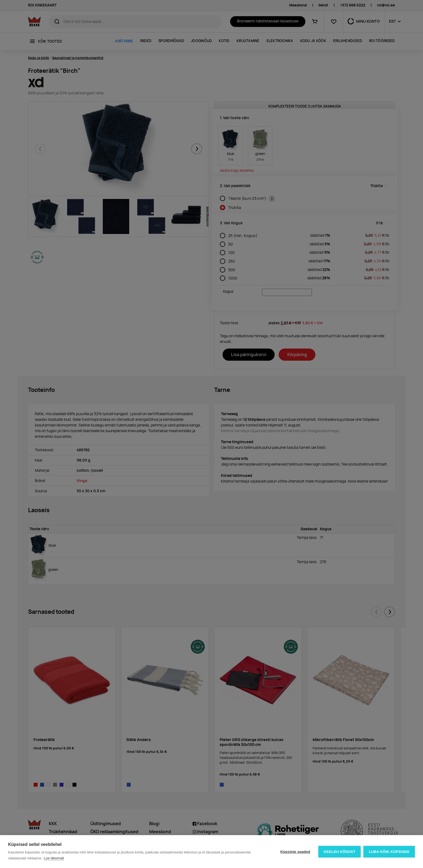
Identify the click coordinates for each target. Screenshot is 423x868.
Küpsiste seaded (295, 852)
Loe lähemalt (54, 858)
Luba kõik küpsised (389, 852)
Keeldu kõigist (340, 852)
